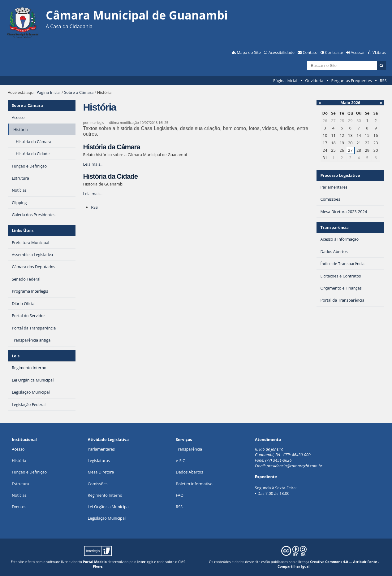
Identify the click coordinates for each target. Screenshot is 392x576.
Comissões (98, 484)
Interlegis (145, 562)
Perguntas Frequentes (351, 81)
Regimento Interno (105, 495)
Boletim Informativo (194, 484)
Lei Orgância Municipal (109, 507)
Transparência (335, 227)
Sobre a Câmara (79, 92)
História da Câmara (112, 147)
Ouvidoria (314, 81)
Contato (310, 52)
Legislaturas (99, 460)
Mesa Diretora (101, 472)
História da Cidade (110, 176)
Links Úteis (23, 230)
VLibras (379, 52)
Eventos (19, 507)
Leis (16, 356)
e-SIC (180, 460)
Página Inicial (285, 81)
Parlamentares (101, 449)
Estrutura (20, 484)
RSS (383, 81)
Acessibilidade (282, 52)
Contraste (334, 52)
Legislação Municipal (107, 518)
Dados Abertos (189, 472)
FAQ (180, 495)
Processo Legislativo (340, 175)
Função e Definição (29, 472)
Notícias (19, 495)
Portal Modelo (95, 562)
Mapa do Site (249, 52)
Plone (98, 566)
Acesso (18, 449)
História (19, 460)
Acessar (358, 52)
